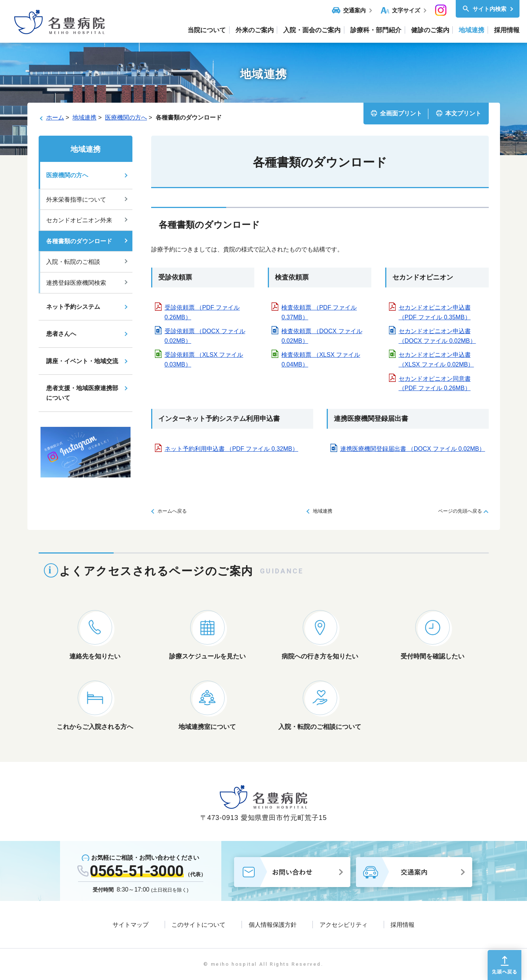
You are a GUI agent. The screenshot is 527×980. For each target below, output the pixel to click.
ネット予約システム (73, 307)
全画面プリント (401, 113)
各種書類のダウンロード (79, 241)
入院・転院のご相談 (73, 262)
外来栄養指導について (76, 200)
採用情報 (402, 925)
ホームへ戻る (172, 511)
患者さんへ (61, 334)
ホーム (55, 117)
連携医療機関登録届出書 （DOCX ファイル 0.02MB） (413, 449)
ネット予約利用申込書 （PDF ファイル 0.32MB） (231, 449)
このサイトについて (198, 925)
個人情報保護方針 (273, 925)
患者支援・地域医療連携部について (82, 393)
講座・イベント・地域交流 (82, 361)
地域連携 (84, 117)
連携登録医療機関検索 (76, 283)
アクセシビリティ (344, 925)
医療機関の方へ (126, 117)
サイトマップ (131, 925)
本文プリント (463, 113)
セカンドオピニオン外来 (79, 220)
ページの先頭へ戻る (460, 511)
